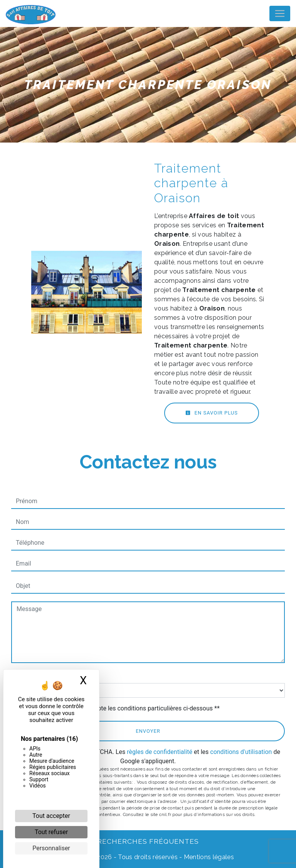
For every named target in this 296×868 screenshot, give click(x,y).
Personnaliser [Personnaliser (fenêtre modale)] (51, 848)
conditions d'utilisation (241, 752)
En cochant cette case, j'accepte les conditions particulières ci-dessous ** (119, 708)
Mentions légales (208, 857)
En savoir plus (212, 413)
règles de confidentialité (160, 752)
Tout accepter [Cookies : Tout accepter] (51, 816)
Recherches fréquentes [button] (148, 841)
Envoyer (148, 731)
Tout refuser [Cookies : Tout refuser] (51, 832)
